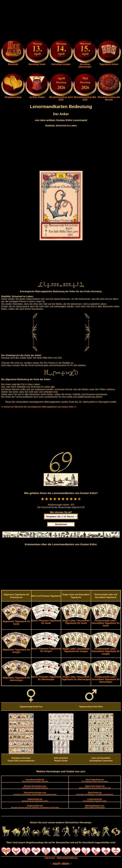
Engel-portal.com (35, 806)
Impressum (50, 858)
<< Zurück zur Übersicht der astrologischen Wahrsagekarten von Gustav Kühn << (39, 407)
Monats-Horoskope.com (35, 787)
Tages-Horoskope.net (95, 787)
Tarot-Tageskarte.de (95, 780)
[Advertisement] (61, 21)
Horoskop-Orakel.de (35, 780)
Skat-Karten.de (95, 793)
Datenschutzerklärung (67, 858)
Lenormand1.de (95, 800)
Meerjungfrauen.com (95, 806)
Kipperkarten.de (35, 800)
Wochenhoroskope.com (35, 793)
